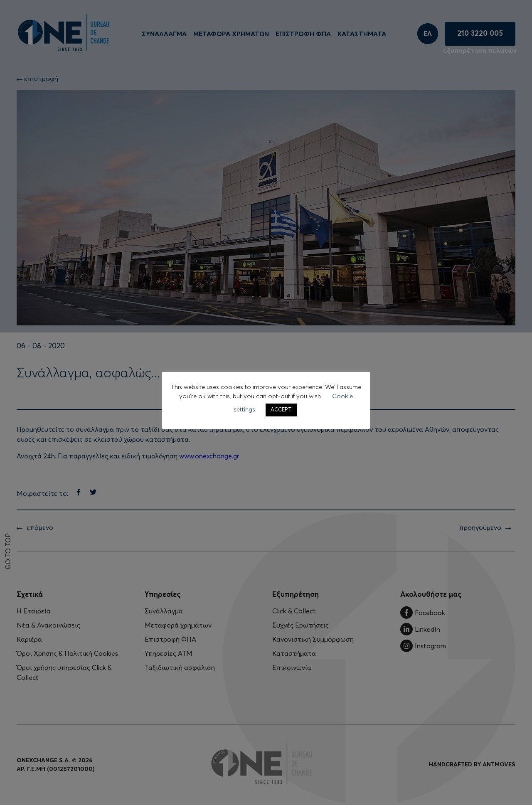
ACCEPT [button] (281, 410)
